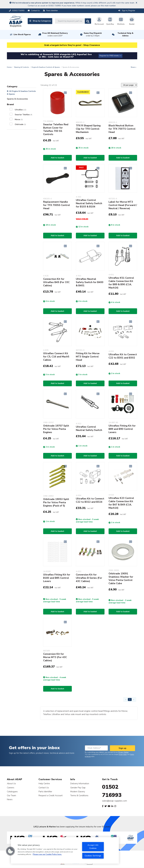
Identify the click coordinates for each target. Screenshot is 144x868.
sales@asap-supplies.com (114, 801)
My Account (99, 21)
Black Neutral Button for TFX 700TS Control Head (122, 129)
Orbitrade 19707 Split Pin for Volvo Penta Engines (56, 429)
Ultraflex (20, 110)
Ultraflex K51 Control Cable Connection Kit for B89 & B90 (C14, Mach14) (121, 283)
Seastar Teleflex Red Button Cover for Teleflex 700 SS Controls (56, 129)
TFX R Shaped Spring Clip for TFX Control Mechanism (88, 129)
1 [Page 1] (130, 699)
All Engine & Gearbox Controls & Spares (21, 93)
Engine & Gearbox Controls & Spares (46, 67)
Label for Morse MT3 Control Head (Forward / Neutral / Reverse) (123, 205)
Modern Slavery (78, 791)
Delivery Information (80, 783)
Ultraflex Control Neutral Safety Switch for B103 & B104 (89, 203)
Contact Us (44, 788)
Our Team (11, 795)
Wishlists (121, 21)
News (10, 799)
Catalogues (12, 791)
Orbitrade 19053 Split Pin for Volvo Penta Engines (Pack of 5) (56, 502)
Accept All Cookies (93, 847)
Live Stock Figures (22, 35)
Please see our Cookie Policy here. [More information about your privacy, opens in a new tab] (47, 854)
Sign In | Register (127, 11)
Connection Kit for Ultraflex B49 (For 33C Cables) (56, 282)
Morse (19, 119)
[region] (65, 850)
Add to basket (57, 158)
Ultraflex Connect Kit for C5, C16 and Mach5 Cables (56, 357)
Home (9, 67)
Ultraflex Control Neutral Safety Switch (89, 428)
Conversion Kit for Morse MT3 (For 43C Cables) (55, 657)
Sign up (122, 748)
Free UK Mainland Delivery (55, 35)
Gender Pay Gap (78, 788)
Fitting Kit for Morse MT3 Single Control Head (88, 357)
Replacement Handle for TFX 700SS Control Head (57, 205)
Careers (11, 788)
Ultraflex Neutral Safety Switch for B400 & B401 (90, 282)
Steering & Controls (22, 67)
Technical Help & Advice (125, 34)
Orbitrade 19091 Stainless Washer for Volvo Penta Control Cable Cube (121, 578)
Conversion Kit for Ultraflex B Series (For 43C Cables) (89, 578)
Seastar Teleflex (23, 115)
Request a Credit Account (51, 795)
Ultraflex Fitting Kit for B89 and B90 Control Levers (122, 429)
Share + (133, 67)
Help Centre (44, 783)
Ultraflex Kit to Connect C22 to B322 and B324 (90, 500)
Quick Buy (110, 21)
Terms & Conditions (79, 795)
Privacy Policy (123, 754)
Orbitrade (20, 124)
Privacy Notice (123, 752)
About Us (11, 783)
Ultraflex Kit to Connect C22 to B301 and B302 (123, 356)
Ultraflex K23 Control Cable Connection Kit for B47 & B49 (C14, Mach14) (121, 503)
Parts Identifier (45, 791)
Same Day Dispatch (93, 35)
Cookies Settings (93, 856)
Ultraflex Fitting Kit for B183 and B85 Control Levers (57, 578)
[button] (10, 851)
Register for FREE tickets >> (110, 56)
